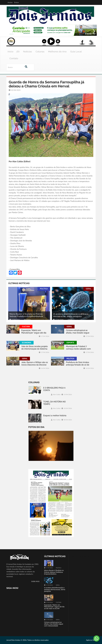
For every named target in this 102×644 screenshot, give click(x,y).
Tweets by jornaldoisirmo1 (81, 556)
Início (10, 51)
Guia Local (76, 51)
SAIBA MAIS (35, 582)
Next (94, 36)
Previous (9, 36)
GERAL (89, 289)
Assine (10, 2)
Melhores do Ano (57, 51)
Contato (14, 58)
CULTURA (26, 327)
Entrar (17, 2)
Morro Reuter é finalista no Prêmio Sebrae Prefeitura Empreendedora (26, 315)
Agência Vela (91, 640)
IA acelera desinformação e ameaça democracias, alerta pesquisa (70, 315)
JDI (18, 51)
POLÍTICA (44, 289)
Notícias (28, 51)
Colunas (40, 51)
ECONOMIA (27, 343)
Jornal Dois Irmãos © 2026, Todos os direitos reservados (27, 640)
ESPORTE (70, 343)
